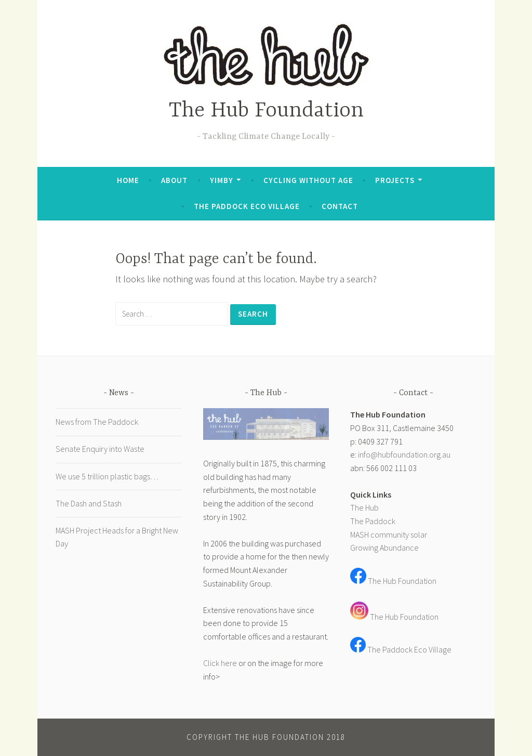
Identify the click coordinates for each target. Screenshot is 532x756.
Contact (340, 206)
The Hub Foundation (266, 111)
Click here (220, 663)
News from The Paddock (97, 422)
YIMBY (222, 180)
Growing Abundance (384, 548)
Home (128, 180)
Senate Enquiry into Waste (100, 449)
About (174, 180)
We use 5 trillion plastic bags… (107, 476)
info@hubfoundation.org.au (404, 454)
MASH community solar (389, 535)
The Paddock (373, 521)
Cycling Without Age (308, 180)
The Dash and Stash (89, 503)
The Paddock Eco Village (247, 206)
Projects (395, 180)
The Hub (364, 507)
